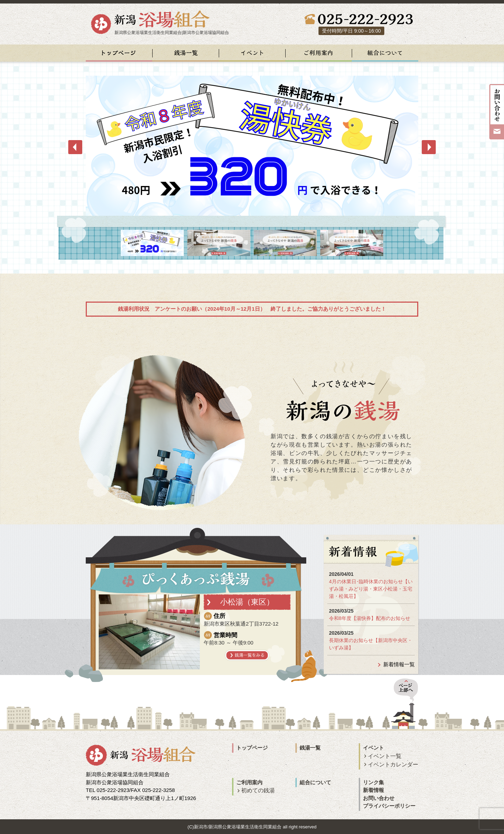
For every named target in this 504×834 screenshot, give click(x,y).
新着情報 (373, 790)
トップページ (252, 748)
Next (429, 147)
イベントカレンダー (393, 764)
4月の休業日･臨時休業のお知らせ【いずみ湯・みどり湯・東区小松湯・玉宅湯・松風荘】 (371, 589)
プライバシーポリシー (389, 806)
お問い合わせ (379, 798)
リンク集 (373, 782)
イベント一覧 (385, 756)
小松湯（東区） (247, 602)
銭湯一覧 (310, 748)
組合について (315, 782)
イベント (373, 748)
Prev (75, 147)
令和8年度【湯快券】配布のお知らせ (370, 618)
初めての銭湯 (258, 790)
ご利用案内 (249, 782)
